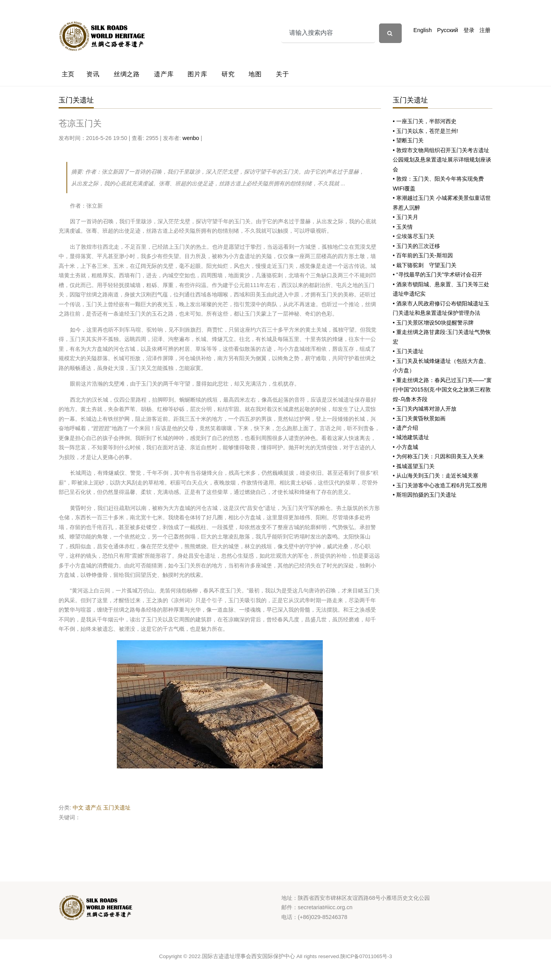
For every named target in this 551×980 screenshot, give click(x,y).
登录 (469, 30)
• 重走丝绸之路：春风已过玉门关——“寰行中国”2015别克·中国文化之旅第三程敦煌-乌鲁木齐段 (442, 390)
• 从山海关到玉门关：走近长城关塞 (436, 476)
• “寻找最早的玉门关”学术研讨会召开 (437, 275)
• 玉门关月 (405, 217)
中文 (78, 808)
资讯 (93, 74)
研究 (228, 74)
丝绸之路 (127, 74)
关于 (283, 74)
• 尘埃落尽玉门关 (414, 236)
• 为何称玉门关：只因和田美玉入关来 (438, 456)
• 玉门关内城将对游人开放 (425, 409)
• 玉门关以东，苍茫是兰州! (425, 131)
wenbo (191, 138)
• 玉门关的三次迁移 (416, 246)
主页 (68, 74)
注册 (485, 30)
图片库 (197, 74)
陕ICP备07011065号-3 (366, 956)
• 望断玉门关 (408, 140)
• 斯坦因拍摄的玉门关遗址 (425, 495)
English (423, 30)
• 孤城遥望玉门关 (414, 466)
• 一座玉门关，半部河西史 (425, 121)
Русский (448, 30)
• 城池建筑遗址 (411, 437)
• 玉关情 (403, 227)
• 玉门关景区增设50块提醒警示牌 (433, 323)
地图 (255, 74)
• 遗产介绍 (405, 428)
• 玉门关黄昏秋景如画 (419, 418)
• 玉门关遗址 (408, 351)
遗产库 (164, 74)
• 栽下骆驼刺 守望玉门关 (425, 265)
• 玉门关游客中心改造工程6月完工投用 (440, 485)
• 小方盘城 (405, 447)
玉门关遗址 (117, 808)
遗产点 (93, 808)
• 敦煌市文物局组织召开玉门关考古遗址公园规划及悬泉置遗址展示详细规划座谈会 (442, 160)
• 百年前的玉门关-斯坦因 (423, 255)
